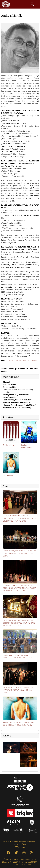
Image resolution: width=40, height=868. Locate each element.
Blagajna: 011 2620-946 (11, 862)
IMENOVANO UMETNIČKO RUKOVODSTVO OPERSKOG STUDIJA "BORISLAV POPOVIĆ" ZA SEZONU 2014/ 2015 (19, 623)
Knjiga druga (8, 475)
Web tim (20, 847)
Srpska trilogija (9, 445)
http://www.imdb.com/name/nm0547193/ (22, 360)
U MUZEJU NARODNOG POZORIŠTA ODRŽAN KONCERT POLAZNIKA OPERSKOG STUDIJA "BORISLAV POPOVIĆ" (20, 518)
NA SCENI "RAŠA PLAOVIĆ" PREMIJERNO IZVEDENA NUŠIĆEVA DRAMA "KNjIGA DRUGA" (19, 690)
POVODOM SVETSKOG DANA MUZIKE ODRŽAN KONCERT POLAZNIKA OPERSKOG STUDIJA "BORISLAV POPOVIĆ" (20, 588)
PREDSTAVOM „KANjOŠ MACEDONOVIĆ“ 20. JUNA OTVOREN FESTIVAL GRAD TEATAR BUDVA (20, 553)
